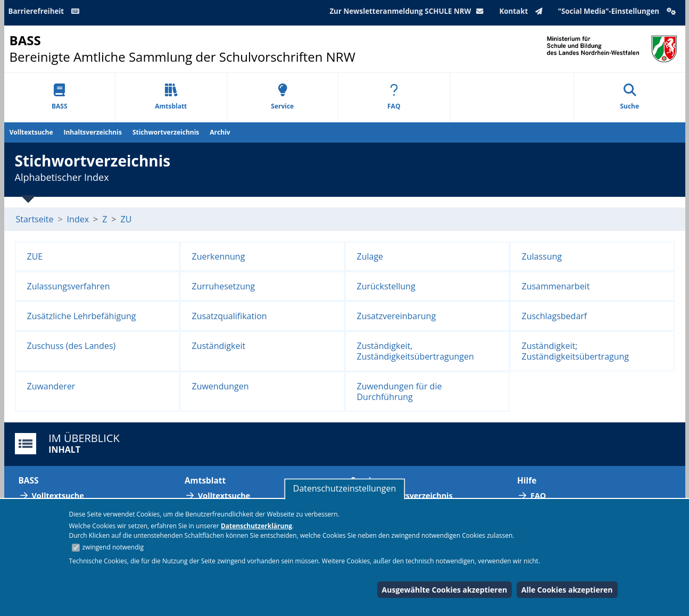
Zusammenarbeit (556, 286)
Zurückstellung (386, 286)
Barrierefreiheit (46, 11)
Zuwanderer (51, 386)
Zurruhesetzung (224, 286)
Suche (629, 97)
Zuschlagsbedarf (555, 316)
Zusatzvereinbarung (397, 316)
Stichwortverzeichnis (166, 132)
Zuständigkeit (219, 346)
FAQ (394, 97)
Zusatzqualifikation (230, 316)
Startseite (35, 219)
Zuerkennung (219, 256)
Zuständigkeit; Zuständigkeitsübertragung (576, 351)
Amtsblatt (171, 97)
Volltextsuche (31, 132)
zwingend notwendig (113, 547)
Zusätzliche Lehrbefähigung (82, 316)
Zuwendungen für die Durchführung (400, 392)
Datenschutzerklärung (256, 526)
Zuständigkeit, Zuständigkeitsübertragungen (416, 351)
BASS (60, 97)
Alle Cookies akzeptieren (567, 590)
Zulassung (542, 256)
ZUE (35, 256)
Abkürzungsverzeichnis (409, 496)
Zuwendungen (221, 386)
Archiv (220, 132)
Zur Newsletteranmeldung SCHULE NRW (409, 11)
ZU (126, 219)
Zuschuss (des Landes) (72, 346)
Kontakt (523, 11)
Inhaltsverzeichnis (93, 132)
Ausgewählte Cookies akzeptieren (445, 590)
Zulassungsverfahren (69, 286)
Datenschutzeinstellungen (344, 488)
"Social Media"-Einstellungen (618, 11)
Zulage (370, 256)
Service (282, 97)
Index (78, 219)
